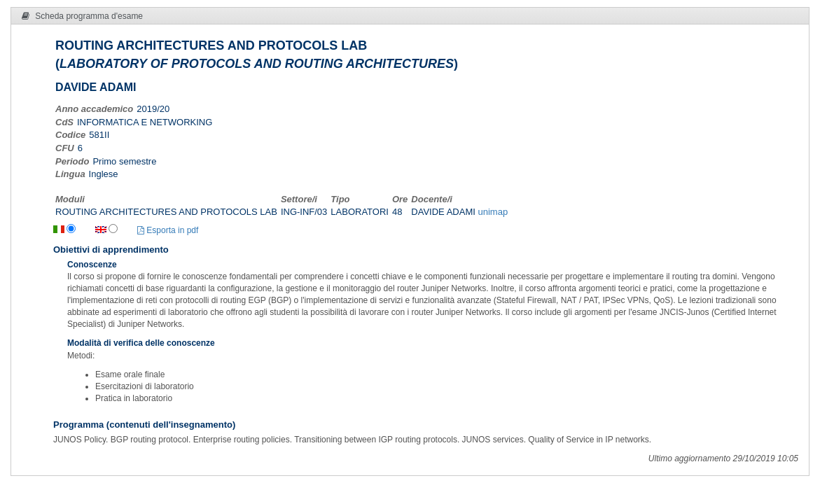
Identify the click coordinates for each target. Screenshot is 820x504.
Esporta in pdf (168, 230)
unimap (493, 212)
